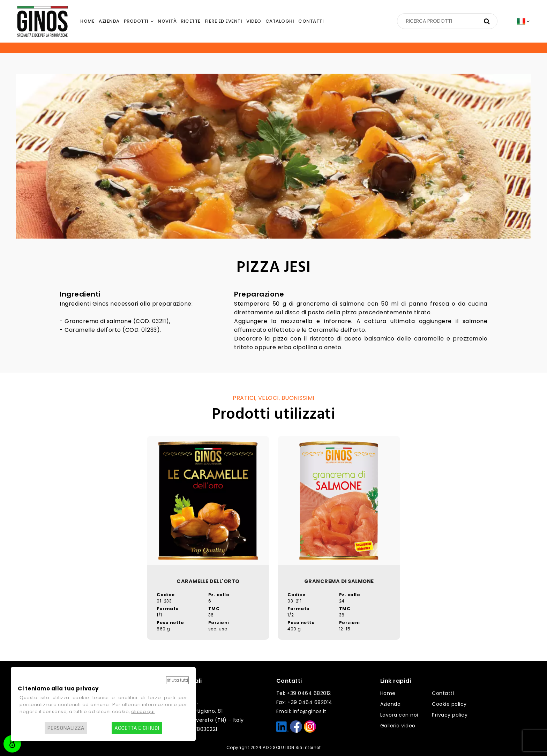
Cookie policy (449, 704)
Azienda (391, 704)
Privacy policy (450, 715)
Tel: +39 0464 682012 (304, 693)
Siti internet (308, 747)
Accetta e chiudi (137, 728)
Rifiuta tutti (177, 680)
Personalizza (66, 728)
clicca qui (143, 712)
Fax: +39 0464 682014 (304, 702)
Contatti (443, 693)
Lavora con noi (399, 715)
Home (388, 693)
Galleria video (398, 726)
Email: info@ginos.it (301, 711)
